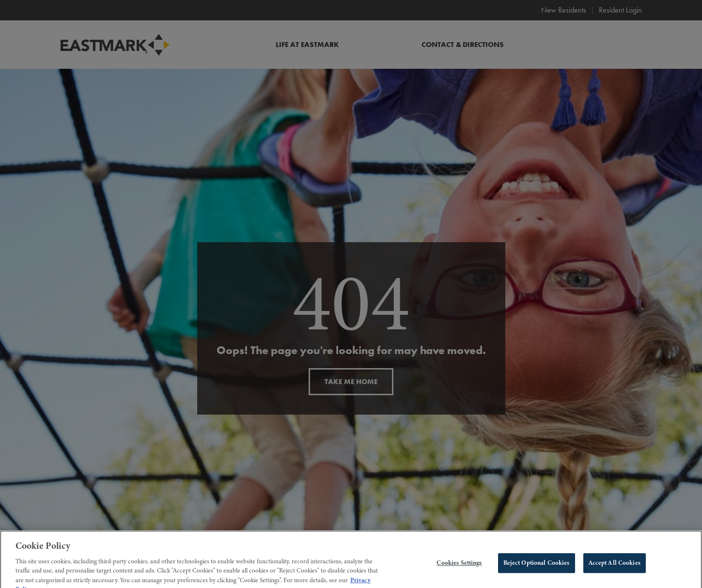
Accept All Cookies (615, 567)
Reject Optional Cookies (537, 567)
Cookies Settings (459, 567)
